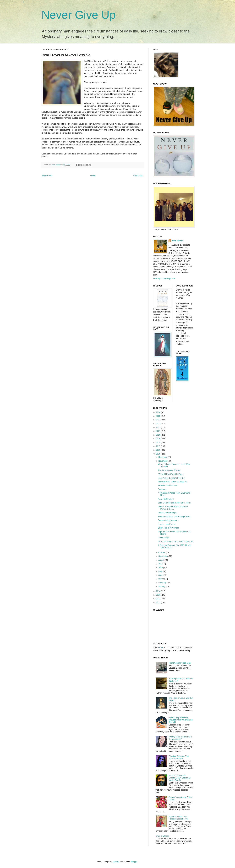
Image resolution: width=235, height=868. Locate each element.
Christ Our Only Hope (167, 513)
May (160, 571)
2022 (158, 427)
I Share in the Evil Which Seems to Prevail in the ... (173, 508)
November (163, 461)
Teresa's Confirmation (167, 485)
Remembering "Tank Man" (180, 663)
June (161, 567)
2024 (158, 420)
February (162, 583)
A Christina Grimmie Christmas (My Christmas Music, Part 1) (180, 778)
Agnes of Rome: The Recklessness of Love (178, 818)
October (162, 552)
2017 (158, 446)
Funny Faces (163, 538)
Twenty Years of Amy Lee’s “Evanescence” (180, 738)
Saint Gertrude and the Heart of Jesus (174, 503)
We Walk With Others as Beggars (172, 482)
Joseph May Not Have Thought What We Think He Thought (181, 720)
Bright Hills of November (168, 528)
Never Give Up (79, 15)
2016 (158, 450)
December (163, 457)
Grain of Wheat (162, 836)
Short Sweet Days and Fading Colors (174, 517)
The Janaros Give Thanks (169, 470)
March (161, 579)
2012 (158, 599)
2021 (158, 431)
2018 (158, 443)
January (162, 586)
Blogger (134, 862)
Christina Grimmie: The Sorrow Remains (179, 757)
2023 (158, 424)
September (163, 556)
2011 (158, 603)
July (160, 564)
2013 (158, 595)
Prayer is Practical (166, 499)
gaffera (116, 862)
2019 (158, 439)
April (161, 575)
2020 (158, 435)
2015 (158, 454)
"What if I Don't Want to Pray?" (171, 474)
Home (93, 176)
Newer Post (47, 176)
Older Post (138, 176)
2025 (158, 416)
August (162, 560)
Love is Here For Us (167, 524)
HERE (161, 648)
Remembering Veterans (168, 520)
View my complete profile (164, 279)
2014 (158, 591)
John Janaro (178, 241)
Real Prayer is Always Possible (171, 478)
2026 (158, 412)
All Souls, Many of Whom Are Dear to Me (175, 542)
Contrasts (162, 489)
